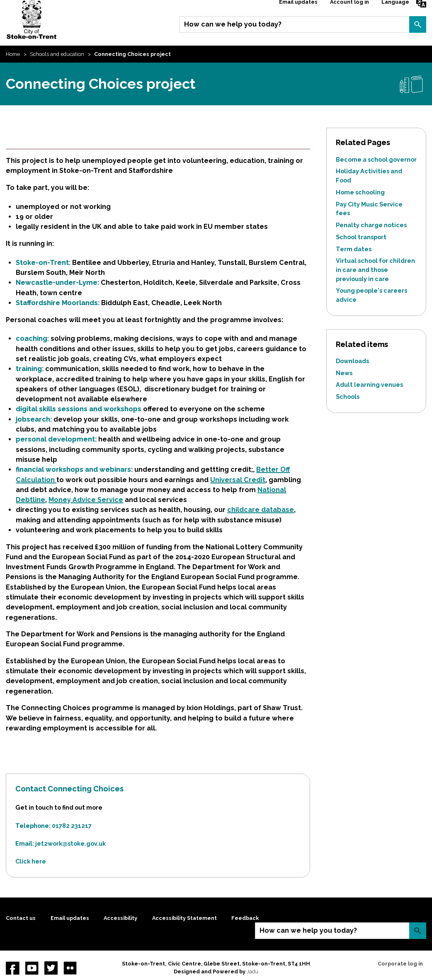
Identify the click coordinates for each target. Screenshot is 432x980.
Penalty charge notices (371, 225)
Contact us (21, 918)
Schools (348, 397)
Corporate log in (400, 964)
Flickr (70, 968)
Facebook (12, 968)
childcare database (261, 510)
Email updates (70, 918)
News (344, 373)
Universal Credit (238, 480)
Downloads (352, 361)
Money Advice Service (86, 500)
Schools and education (57, 54)
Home (13, 54)
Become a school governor (376, 159)
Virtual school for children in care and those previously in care (375, 269)
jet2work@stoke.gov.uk (70, 843)
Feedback (245, 918)
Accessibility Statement (184, 918)
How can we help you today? (233, 24)
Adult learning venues (369, 384)
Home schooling (360, 192)
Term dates (354, 249)
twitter (51, 968)
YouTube (32, 968)
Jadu (252, 972)
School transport (361, 237)
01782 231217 (72, 826)
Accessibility (120, 918)
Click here (31, 861)
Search (417, 24)
